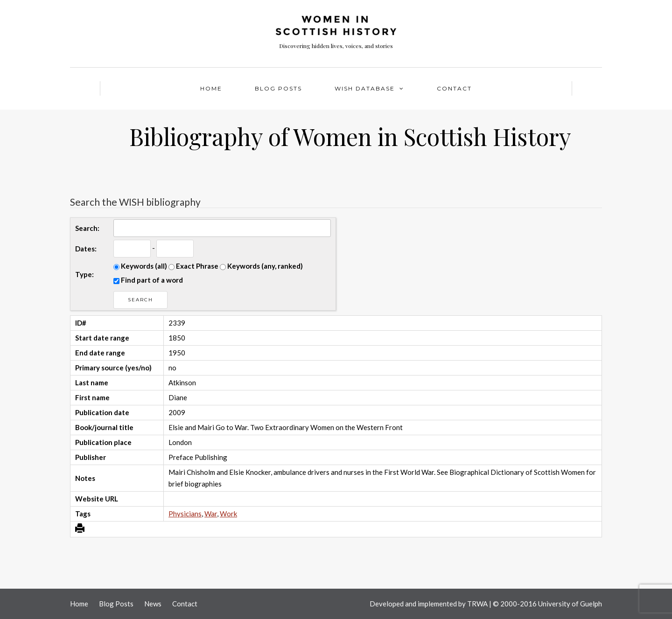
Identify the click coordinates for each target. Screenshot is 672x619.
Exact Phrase (193, 266)
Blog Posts (278, 88)
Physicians (185, 514)
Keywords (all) (140, 266)
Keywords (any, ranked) (261, 266)
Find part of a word (148, 280)
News (153, 604)
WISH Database (365, 88)
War (211, 514)
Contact (454, 88)
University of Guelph (570, 604)
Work (228, 514)
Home (211, 88)
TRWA (477, 604)
